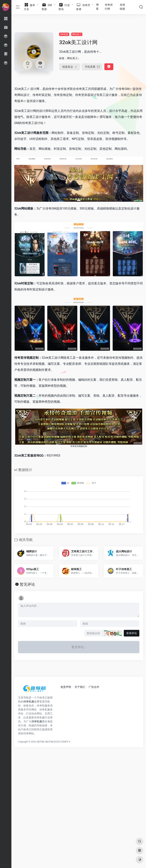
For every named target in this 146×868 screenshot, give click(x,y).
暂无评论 (27, 584)
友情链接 (122, 7)
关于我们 (80, 687)
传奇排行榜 (109, 7)
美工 (24, 89)
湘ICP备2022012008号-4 (58, 742)
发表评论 (132, 633)
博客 (97, 7)
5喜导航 (41, 742)
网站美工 (77, 34)
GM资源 (64, 34)
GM (127, 89)
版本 (20, 101)
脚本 (93, 117)
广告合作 (94, 687)
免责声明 (66, 687)
